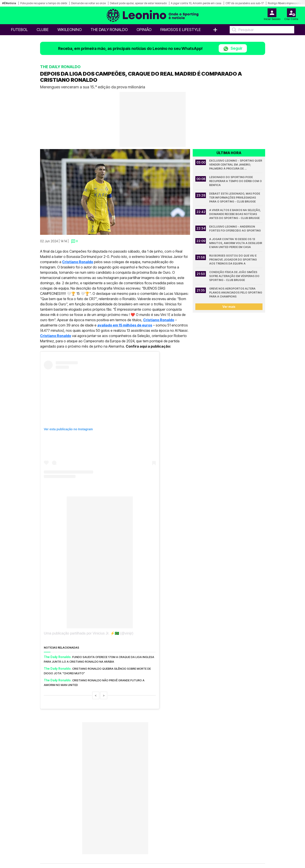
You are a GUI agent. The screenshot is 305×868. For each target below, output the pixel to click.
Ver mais (229, 307)
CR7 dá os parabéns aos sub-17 (245, 3)
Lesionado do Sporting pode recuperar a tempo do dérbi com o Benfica (236, 181)
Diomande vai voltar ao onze (88, 3)
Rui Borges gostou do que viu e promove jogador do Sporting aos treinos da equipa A (233, 260)
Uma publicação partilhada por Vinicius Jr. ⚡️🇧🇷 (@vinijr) (89, 633)
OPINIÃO (144, 30)
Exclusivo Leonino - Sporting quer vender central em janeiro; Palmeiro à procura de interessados (236, 165)
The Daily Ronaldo (109, 30)
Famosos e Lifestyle (181, 30)
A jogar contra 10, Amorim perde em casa (196, 3)
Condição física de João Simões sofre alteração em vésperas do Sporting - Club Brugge (235, 276)
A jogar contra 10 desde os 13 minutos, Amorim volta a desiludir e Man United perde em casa (236, 243)
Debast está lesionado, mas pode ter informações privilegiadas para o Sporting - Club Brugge (235, 198)
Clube (43, 30)
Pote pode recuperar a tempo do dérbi (44, 3)
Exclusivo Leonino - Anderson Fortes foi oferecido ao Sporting (235, 229)
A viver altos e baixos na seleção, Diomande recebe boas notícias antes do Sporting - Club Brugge (235, 214)
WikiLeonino (70, 30)
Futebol (19, 30)
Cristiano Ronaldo (78, 262)
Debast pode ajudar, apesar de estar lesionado (138, 3)
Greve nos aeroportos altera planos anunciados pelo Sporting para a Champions (236, 293)
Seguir (233, 49)
